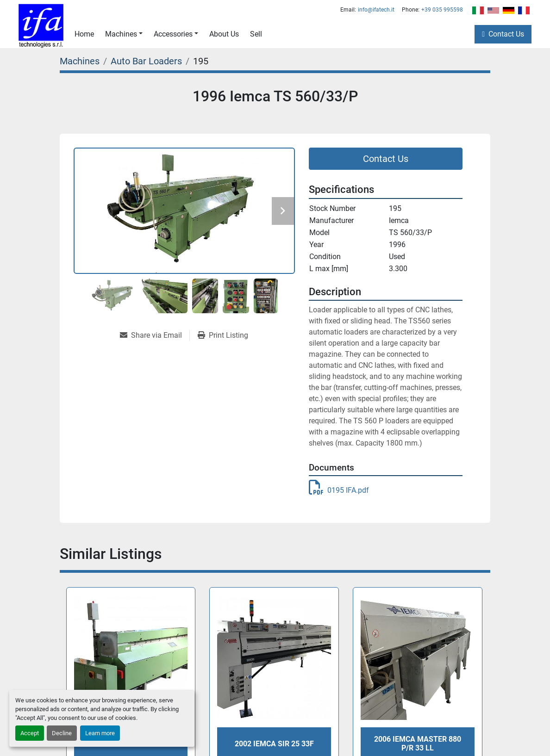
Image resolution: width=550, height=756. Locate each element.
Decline (62, 733)
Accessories (173, 34)
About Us (224, 34)
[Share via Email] (155, 335)
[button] (124, 34)
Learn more (100, 733)
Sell (256, 34)
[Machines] (80, 61)
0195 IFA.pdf (339, 490)
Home (84, 34)
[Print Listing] (223, 335)
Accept (30, 733)
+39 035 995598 (442, 10)
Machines (121, 34)
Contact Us (506, 34)
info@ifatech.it (376, 10)
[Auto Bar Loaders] (146, 61)
